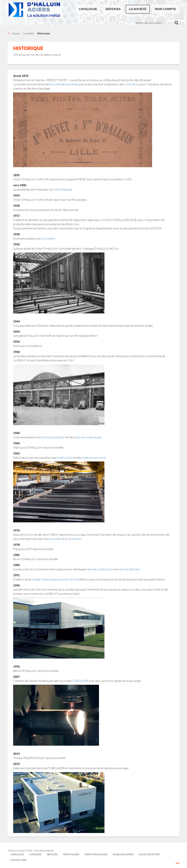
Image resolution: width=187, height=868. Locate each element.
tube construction (102, 569)
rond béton (48, 238)
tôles (58, 84)
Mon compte (165, 9)
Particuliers (71, 854)
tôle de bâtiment (130, 569)
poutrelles (72, 84)
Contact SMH (19, 860)
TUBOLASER (80, 681)
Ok (176, 23)
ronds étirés (132, 84)
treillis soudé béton (53, 437)
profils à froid (65, 458)
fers (52, 84)
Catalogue (88, 9)
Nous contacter (149, 854)
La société (138, 9)
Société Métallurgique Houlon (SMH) (54, 579)
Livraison (35, 854)
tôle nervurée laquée (88, 437)
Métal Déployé (63, 189)
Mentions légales (96, 854)
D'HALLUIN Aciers (123, 854)
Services (113, 9)
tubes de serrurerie (94, 458)
